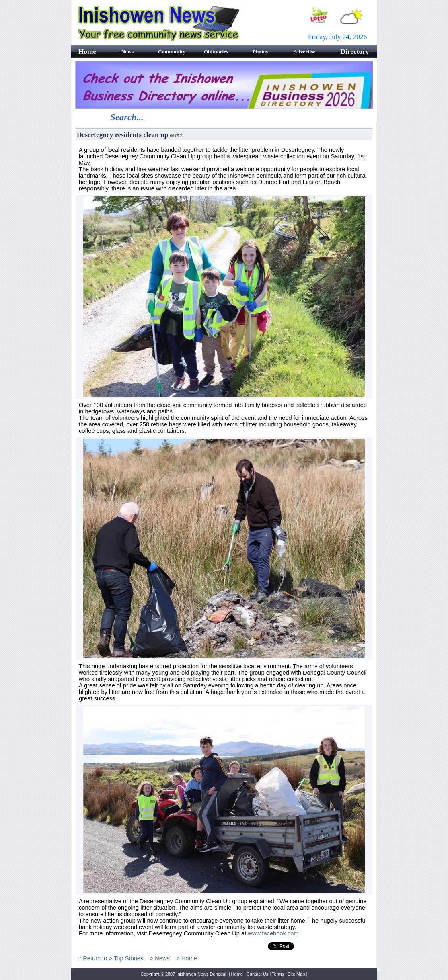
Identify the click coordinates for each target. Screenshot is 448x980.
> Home (187, 958)
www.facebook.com (273, 933)
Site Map (296, 974)
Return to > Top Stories (113, 958)
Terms (278, 974)
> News (160, 958)
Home (237, 974)
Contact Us (257, 974)
